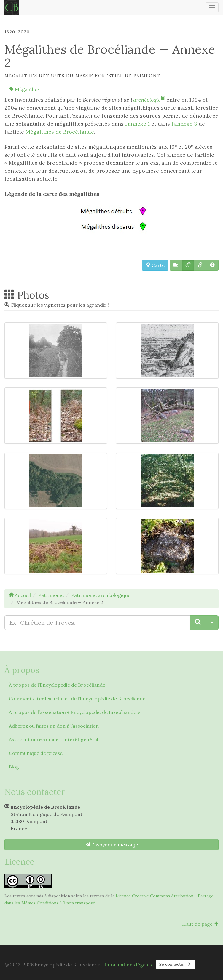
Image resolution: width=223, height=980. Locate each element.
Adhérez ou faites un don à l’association (54, 726)
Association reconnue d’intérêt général (54, 739)
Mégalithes (24, 89)
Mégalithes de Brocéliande (60, 132)
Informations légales (128, 965)
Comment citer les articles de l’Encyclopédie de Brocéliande (77, 699)
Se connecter (176, 964)
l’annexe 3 (184, 124)
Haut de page (200, 924)
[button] (176, 265)
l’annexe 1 (137, 124)
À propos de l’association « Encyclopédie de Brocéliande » (74, 712)
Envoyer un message (111, 845)
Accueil (20, 595)
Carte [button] (155, 265)
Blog (14, 767)
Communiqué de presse (36, 753)
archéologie (149, 100)
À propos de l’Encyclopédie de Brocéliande (57, 685)
